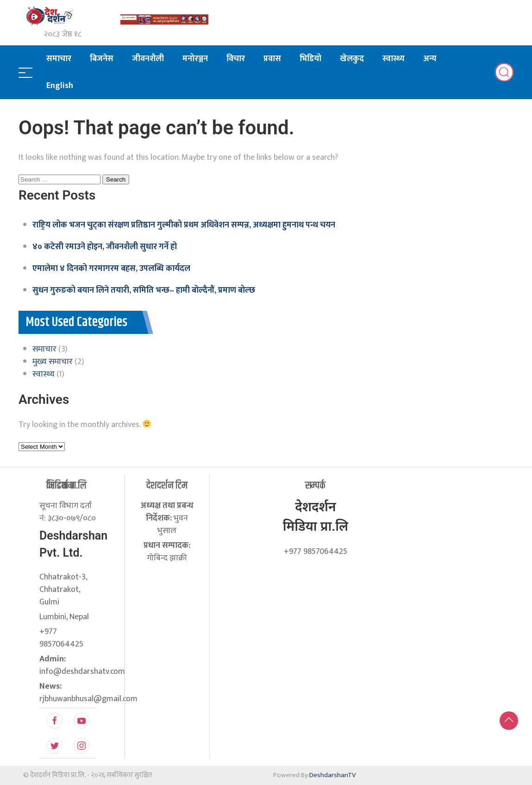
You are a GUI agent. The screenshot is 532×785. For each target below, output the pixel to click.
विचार (236, 59)
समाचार (59, 59)
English (60, 86)
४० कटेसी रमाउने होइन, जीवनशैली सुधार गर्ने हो (105, 247)
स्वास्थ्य (394, 59)
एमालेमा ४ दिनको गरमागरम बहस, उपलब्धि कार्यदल (111, 269)
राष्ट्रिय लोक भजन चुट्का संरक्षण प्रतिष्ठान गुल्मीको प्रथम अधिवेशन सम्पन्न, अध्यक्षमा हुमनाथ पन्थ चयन (184, 225)
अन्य (430, 59)
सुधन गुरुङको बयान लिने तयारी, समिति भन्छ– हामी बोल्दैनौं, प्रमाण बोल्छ (144, 290)
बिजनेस (102, 59)
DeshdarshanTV (333, 775)
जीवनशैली (148, 59)
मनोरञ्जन (195, 59)
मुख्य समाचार (53, 362)
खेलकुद (352, 59)
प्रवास (272, 59)
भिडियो (310, 59)
